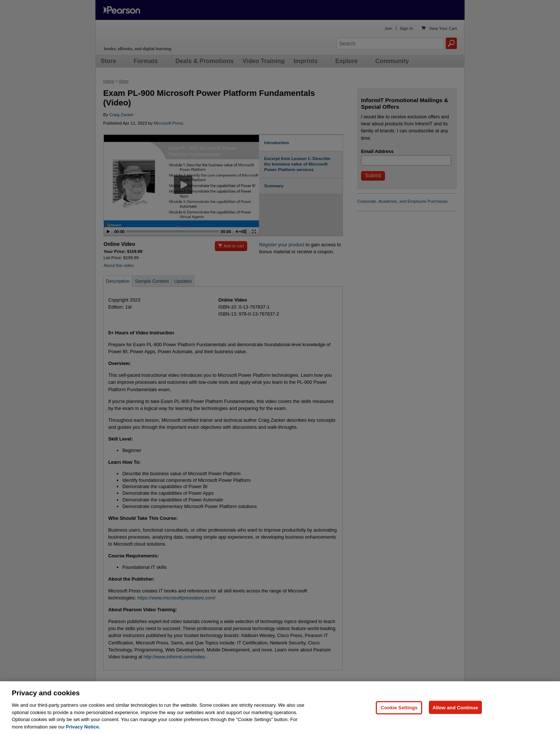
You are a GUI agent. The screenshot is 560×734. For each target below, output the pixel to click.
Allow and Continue (455, 720)
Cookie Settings (399, 720)
